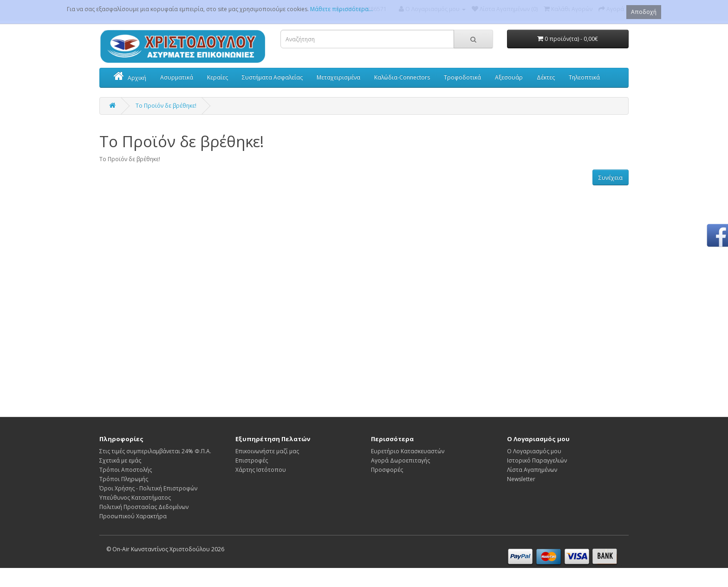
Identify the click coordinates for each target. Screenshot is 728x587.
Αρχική (130, 77)
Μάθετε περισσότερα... (341, 9)
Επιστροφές (252, 460)
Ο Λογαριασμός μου (534, 451)
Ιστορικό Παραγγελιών (537, 460)
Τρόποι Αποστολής (126, 470)
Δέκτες (546, 77)
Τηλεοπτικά (584, 77)
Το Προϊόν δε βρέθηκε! (166, 106)
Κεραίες (218, 77)
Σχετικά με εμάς (120, 460)
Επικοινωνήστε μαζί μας (267, 451)
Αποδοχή (644, 12)
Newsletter (521, 479)
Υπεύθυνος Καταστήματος (135, 498)
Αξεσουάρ (509, 77)
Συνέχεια (611, 178)
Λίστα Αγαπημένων (532, 470)
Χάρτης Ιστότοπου (261, 470)
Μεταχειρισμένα (338, 77)
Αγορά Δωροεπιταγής (400, 460)
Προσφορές (387, 470)
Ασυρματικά (177, 77)
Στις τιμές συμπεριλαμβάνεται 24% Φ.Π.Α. (155, 451)
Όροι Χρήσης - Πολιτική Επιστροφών (148, 488)
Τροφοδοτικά (462, 77)
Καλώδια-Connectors (402, 77)
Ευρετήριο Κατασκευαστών (408, 451)
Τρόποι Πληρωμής (124, 479)
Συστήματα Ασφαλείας (272, 77)
